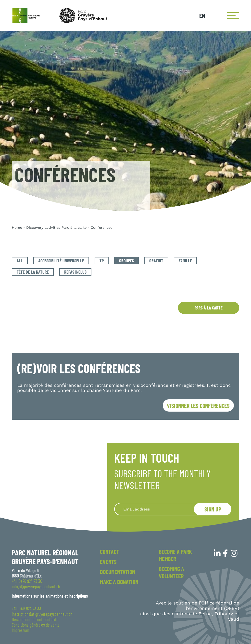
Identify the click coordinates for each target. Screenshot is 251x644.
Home (17, 228)
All (20, 261)
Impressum (20, 630)
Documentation (118, 572)
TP (102, 261)
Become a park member (175, 555)
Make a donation (119, 582)
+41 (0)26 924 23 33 (26, 609)
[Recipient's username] (160, 509)
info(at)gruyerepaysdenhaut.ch (36, 587)
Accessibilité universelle (61, 261)
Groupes (126, 261)
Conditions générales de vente (36, 625)
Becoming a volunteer (171, 572)
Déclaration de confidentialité (35, 619)
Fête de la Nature (33, 272)
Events (108, 562)
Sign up (213, 509)
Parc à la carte (209, 308)
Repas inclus (75, 272)
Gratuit (156, 261)
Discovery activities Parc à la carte (56, 228)
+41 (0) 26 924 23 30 (27, 581)
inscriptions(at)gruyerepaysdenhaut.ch (42, 614)
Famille (185, 261)
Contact (110, 552)
